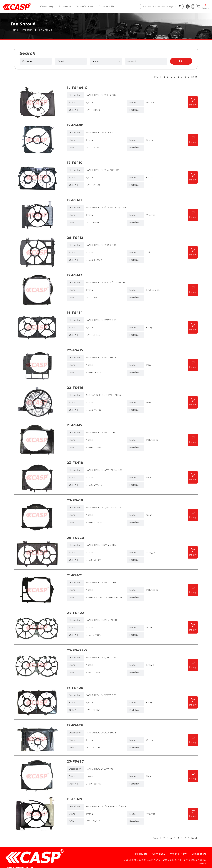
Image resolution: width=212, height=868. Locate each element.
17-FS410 (75, 163)
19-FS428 (75, 799)
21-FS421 (75, 575)
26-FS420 (76, 538)
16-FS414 (75, 313)
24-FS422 (76, 613)
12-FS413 (75, 275)
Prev (155, 77)
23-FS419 (75, 500)
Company (47, 6)
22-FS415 (75, 350)
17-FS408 (75, 125)
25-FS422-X (77, 650)
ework (203, 863)
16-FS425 (75, 688)
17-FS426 (75, 725)
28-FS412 (75, 238)
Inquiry (193, 105)
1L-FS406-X (77, 88)
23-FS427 (75, 761)
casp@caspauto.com (86, 855)
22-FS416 (75, 388)
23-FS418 (75, 463)
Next (194, 77)
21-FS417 (75, 425)
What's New (86, 6)
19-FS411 (74, 200)
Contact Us (108, 6)
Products (66, 6)
